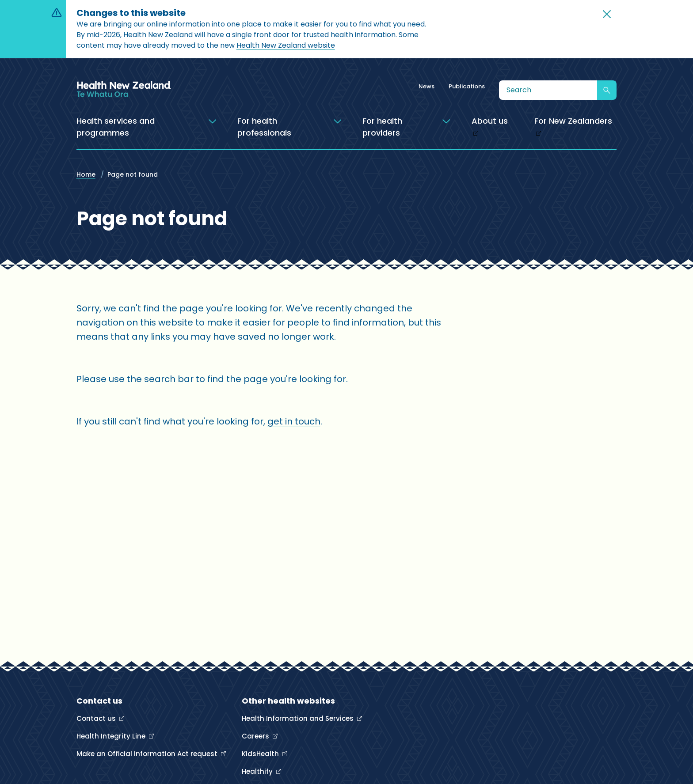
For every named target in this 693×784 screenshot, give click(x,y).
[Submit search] (607, 90)
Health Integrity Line (112, 736)
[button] (607, 14)
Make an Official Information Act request (148, 754)
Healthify (258, 771)
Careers (256, 736)
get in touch (294, 421)
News (426, 86)
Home (86, 174)
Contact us (97, 718)
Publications (467, 86)
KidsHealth (261, 754)
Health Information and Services (299, 718)
